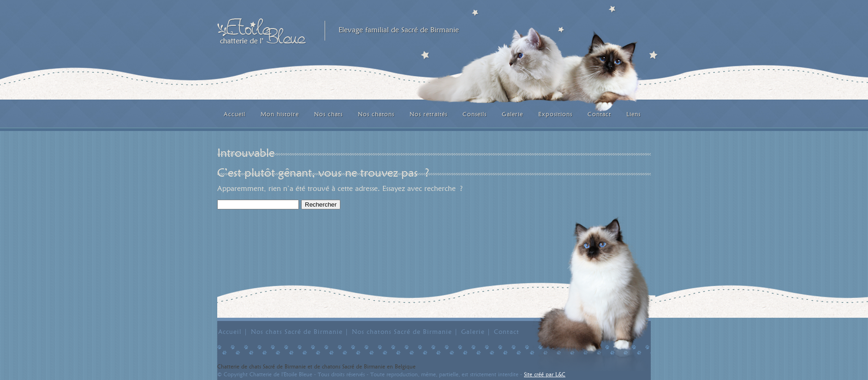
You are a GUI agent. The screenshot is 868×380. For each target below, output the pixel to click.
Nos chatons (376, 114)
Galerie (512, 114)
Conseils (475, 114)
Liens (633, 114)
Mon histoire (280, 114)
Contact (599, 114)
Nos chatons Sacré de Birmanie (402, 332)
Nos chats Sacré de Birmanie (297, 332)
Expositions (555, 114)
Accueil (235, 114)
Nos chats (328, 114)
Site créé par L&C (545, 374)
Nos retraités (428, 114)
